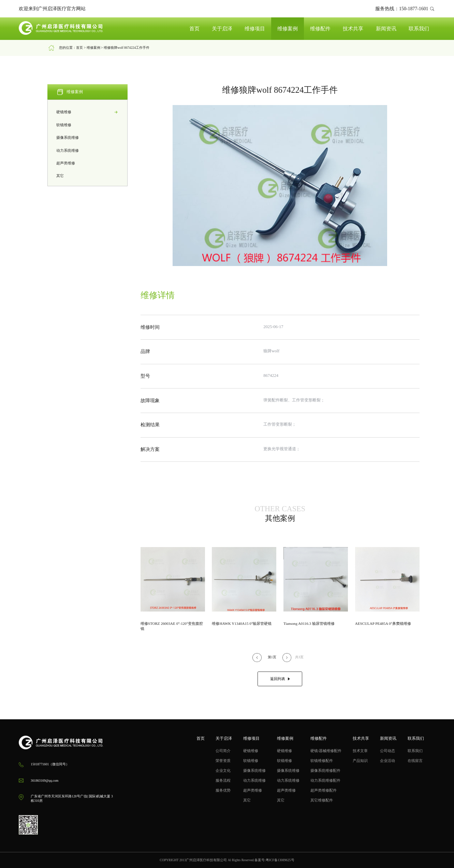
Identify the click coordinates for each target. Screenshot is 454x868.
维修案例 (288, 28)
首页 (194, 28)
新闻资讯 (386, 28)
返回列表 (280, 679)
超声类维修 (88, 163)
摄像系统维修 (88, 138)
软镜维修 (88, 125)
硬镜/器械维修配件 (326, 751)
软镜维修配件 (322, 761)
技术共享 (353, 28)
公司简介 (223, 751)
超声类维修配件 (324, 790)
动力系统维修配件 (325, 780)
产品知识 (360, 761)
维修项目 (255, 28)
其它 (88, 176)
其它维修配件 (322, 800)
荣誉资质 (223, 761)
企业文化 (223, 770)
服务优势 (223, 790)
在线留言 (415, 761)
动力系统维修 (88, 151)
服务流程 (223, 780)
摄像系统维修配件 (325, 770)
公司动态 (387, 751)
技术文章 (360, 751)
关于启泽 (222, 28)
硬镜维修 (88, 112)
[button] (257, 658)
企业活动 (387, 761)
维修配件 (320, 28)
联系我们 (419, 28)
